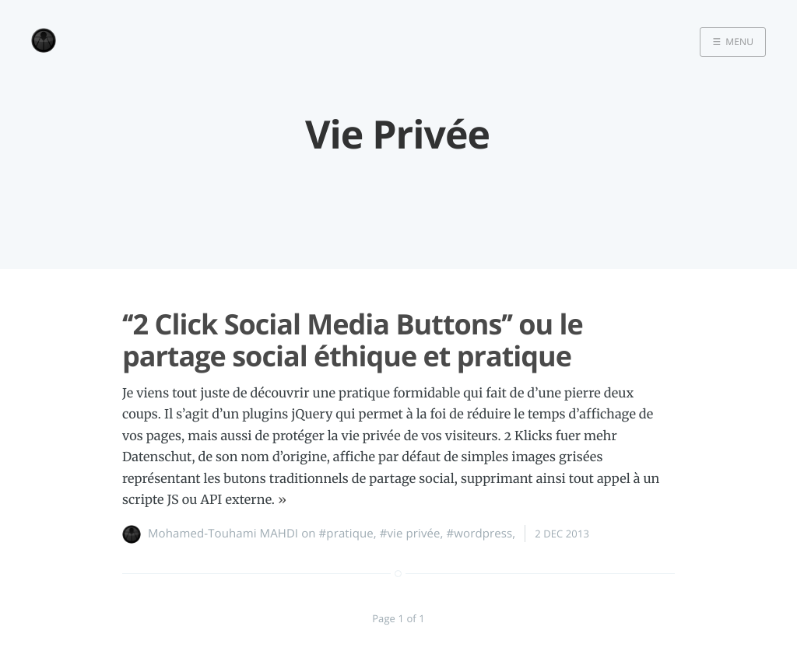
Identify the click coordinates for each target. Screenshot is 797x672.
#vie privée (410, 534)
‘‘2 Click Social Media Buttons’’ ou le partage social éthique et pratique (353, 340)
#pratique (346, 534)
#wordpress (480, 534)
